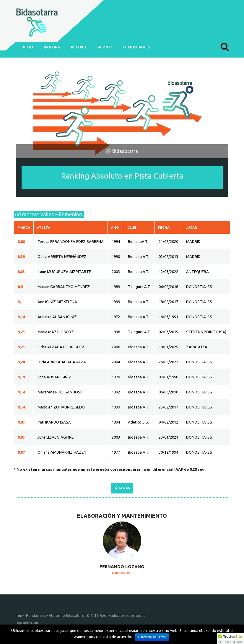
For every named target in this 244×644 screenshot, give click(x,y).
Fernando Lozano (122, 567)
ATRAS (124, 488)
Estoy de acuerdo (152, 637)
